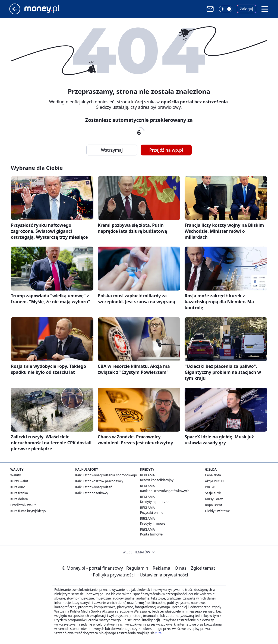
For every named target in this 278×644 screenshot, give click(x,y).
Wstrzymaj (112, 150)
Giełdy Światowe (217, 511)
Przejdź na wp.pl (166, 150)
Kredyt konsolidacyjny (157, 480)
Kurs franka (19, 493)
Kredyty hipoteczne (155, 502)
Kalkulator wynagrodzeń (94, 487)
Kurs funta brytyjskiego (28, 511)
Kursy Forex (214, 499)
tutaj (159, 633)
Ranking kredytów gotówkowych (165, 491)
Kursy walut (19, 481)
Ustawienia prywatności (163, 575)
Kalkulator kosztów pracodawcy (99, 481)
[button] (265, 9)
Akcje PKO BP (215, 481)
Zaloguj (247, 9)
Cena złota (213, 475)
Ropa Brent (214, 505)
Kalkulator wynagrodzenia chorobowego (106, 475)
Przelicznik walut (23, 505)
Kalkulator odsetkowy (92, 493)
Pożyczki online (152, 513)
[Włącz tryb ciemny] (226, 9)
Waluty (16, 475)
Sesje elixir (213, 493)
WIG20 (210, 487)
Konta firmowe (151, 534)
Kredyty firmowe (153, 523)
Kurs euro (18, 487)
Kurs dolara (19, 499)
